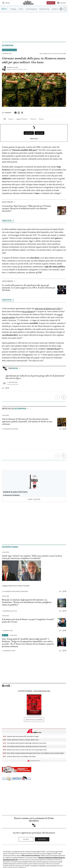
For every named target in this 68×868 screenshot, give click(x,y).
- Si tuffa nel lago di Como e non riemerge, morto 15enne (19, 757)
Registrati (42, 839)
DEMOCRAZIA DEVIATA (15, 492)
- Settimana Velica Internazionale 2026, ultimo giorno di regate (21, 736)
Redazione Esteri (9, 651)
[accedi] (61, 3)
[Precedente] (57, 397)
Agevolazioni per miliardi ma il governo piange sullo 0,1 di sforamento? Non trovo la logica (35, 377)
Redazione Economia (10, 429)
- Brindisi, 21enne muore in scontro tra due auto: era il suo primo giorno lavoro (25, 750)
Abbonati (51, 3)
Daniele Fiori (7, 631)
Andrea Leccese (13, 67)
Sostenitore (12, 382)
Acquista (34, 499)
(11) (7, 388)
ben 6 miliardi (28, 311)
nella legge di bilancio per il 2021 (48, 308)
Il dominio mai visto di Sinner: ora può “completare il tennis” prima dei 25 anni (28, 620)
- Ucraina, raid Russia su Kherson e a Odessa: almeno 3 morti (21, 740)
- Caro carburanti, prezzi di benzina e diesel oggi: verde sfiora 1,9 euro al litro (25, 743)
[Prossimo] (64, 397)
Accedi (26, 839)
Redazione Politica (9, 611)
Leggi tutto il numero (34, 720)
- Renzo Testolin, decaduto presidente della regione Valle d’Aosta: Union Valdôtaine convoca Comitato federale (33, 753)
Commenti (7, 113)
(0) (64, 591)
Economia (8, 45)
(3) (64, 429)
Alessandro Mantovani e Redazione (15, 591)
